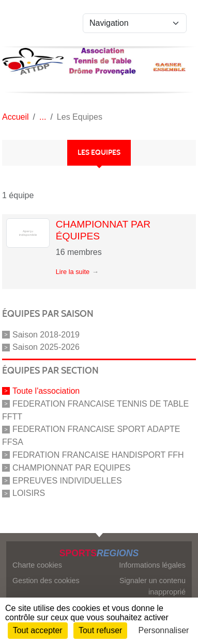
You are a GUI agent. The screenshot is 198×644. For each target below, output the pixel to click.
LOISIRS (29, 493)
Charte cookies (37, 565)
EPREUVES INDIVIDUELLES (67, 480)
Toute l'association (46, 391)
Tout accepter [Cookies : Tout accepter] (38, 630)
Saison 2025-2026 (46, 347)
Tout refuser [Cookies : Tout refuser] (100, 630)
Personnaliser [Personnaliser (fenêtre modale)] (164, 630)
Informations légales (152, 565)
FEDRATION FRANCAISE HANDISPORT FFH (98, 455)
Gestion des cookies (46, 581)
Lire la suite (73, 272)
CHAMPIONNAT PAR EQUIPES (71, 468)
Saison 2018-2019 (46, 334)
